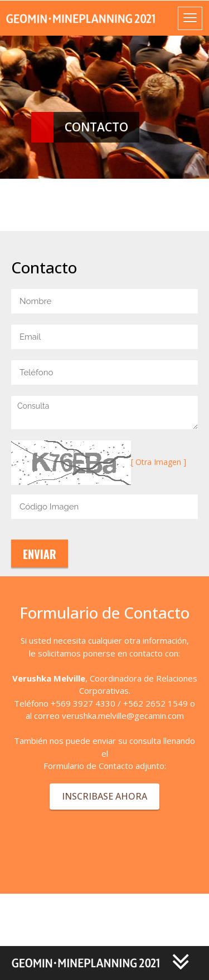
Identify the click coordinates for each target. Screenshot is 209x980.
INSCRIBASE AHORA (104, 796)
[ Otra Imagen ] (159, 462)
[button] (101, 962)
